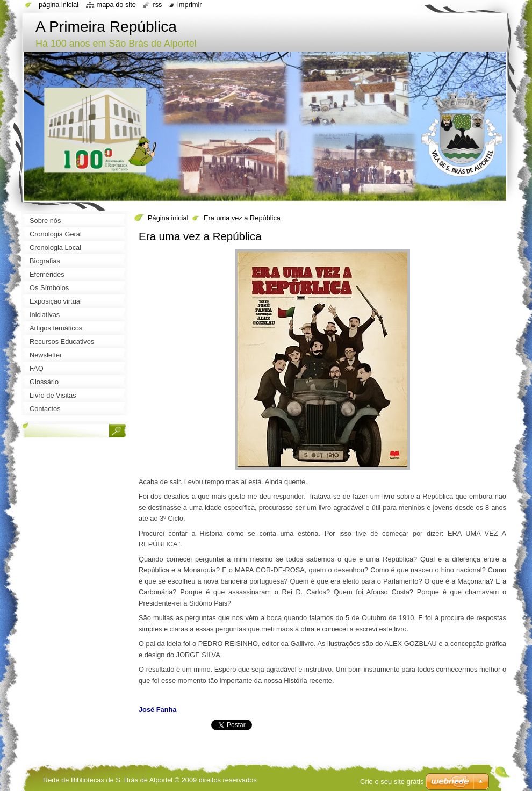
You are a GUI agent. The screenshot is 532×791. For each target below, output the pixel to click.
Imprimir (190, 5)
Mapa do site (116, 5)
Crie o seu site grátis (392, 782)
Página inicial (168, 218)
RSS (157, 5)
